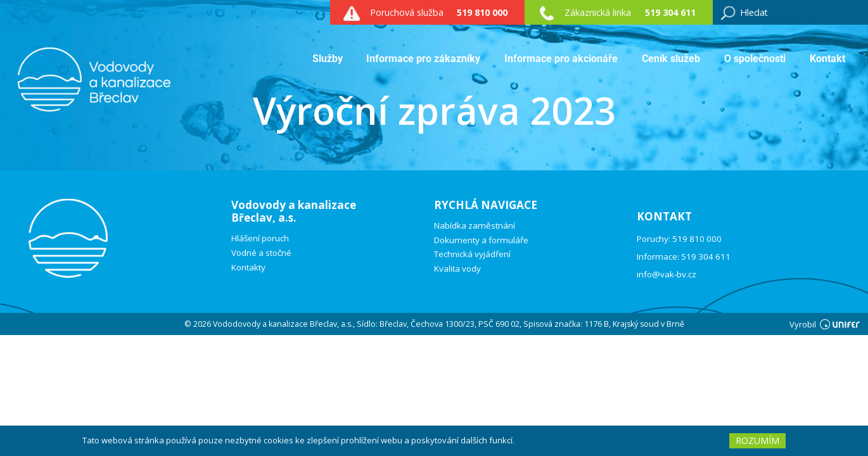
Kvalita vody (457, 269)
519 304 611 (670, 12)
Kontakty (248, 268)
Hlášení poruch (260, 238)
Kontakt (827, 59)
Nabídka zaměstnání (475, 226)
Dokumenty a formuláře (481, 240)
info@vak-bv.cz (667, 274)
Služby (328, 59)
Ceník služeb (671, 59)
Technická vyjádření (472, 254)
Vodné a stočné (261, 253)
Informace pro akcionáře (561, 59)
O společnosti (755, 59)
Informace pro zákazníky (423, 59)
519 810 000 (482, 12)
